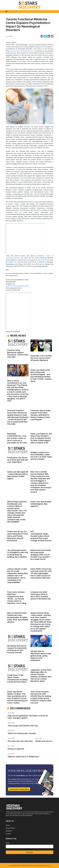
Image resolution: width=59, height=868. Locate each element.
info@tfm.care (12, 262)
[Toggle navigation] (6, 12)
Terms (8, 825)
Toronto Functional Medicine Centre (17, 286)
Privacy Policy (10, 828)
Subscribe (29, 852)
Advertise (9, 831)
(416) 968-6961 (43, 260)
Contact (8, 834)
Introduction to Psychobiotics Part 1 (23, 51)
